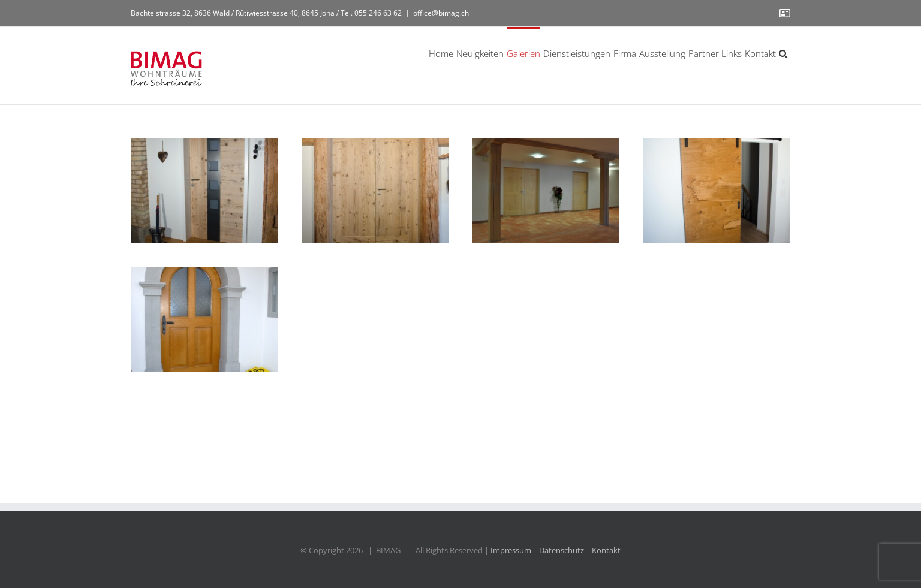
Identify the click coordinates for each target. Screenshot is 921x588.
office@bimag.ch (441, 13)
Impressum (511, 550)
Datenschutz (562, 550)
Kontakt (606, 550)
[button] (783, 53)
